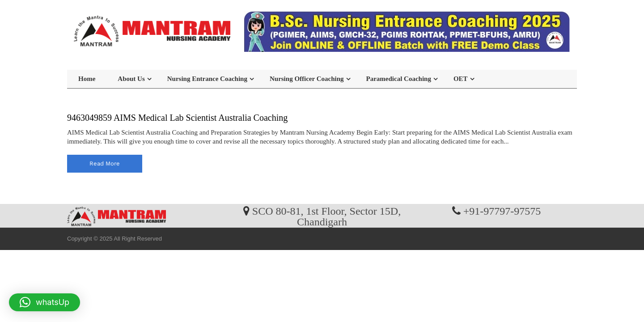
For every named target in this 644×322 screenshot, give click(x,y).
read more (105, 163)
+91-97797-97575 (502, 211)
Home (87, 79)
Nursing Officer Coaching (307, 79)
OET (461, 79)
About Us (131, 79)
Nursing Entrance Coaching (207, 79)
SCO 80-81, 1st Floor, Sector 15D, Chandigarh (326, 216)
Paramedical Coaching (399, 79)
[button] (44, 302)
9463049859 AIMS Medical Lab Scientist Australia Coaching (177, 118)
